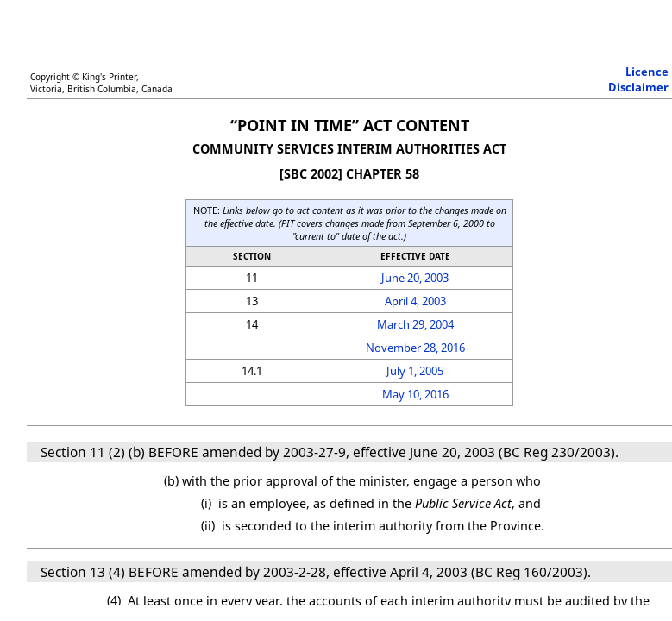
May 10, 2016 (415, 394)
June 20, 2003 (415, 278)
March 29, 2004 (415, 324)
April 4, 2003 (415, 301)
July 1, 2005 (415, 371)
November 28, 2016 (415, 348)
